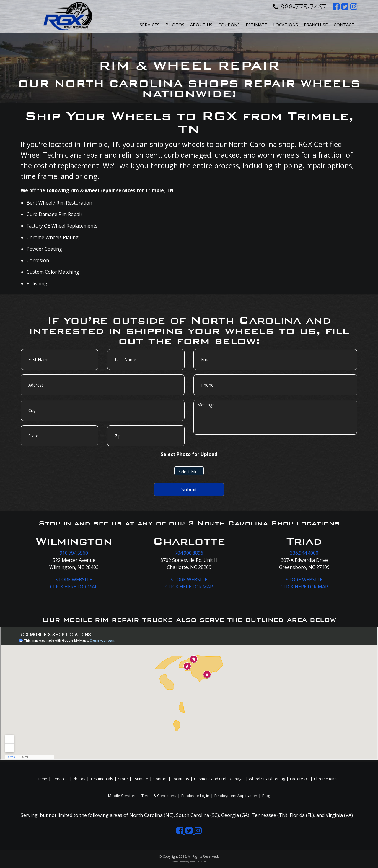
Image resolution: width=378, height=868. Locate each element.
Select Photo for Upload (189, 454)
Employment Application (236, 796)
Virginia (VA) (339, 815)
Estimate (256, 25)
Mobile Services (122, 796)
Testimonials (102, 779)
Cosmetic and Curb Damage (219, 779)
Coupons (229, 25)
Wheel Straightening (267, 779)
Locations (180, 779)
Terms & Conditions (159, 796)
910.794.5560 (74, 553)
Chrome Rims (326, 779)
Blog (266, 796)
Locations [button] (286, 25)
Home (42, 779)
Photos (175, 25)
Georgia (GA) (235, 815)
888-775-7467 (300, 7)
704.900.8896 (189, 553)
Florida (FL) (302, 815)
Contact (344, 25)
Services (150, 25)
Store (123, 779)
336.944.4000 (304, 553)
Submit (189, 489)
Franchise (316, 25)
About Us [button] (201, 25)
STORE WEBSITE (74, 580)
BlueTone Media (199, 861)
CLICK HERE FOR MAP (74, 587)
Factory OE (299, 779)
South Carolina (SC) (197, 815)
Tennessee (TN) (269, 815)
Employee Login (195, 796)
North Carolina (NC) (151, 815)
